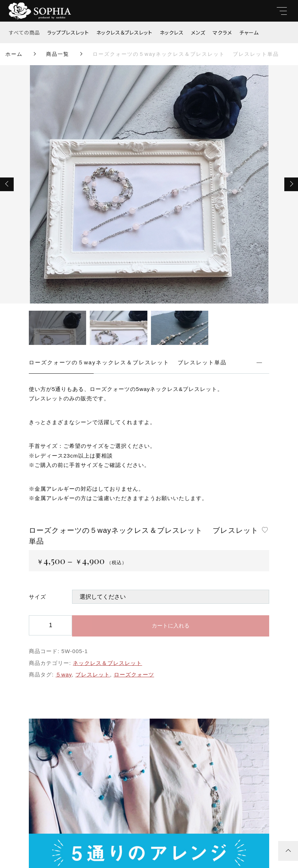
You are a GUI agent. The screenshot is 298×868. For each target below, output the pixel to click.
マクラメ (222, 32)
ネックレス (172, 32)
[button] (7, 184)
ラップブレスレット (68, 32)
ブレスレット (93, 674)
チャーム (249, 32)
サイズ (37, 597)
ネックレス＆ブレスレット (124, 32)
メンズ (198, 32)
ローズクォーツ (134, 674)
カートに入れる (171, 626)
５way (64, 674)
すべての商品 (25, 32)
